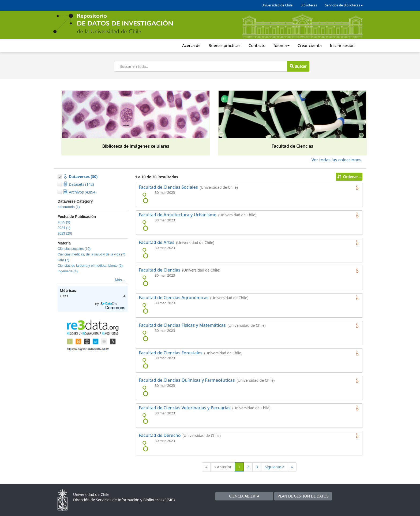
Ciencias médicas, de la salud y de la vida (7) (91, 254)
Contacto (257, 45)
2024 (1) (64, 228)
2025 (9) (64, 222)
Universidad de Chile (277, 5)
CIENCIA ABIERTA (244, 496)
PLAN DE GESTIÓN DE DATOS (303, 496)
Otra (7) (63, 260)
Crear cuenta (310, 45)
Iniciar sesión (342, 45)
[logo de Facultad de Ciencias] (145, 281)
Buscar (298, 66)
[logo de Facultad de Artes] (145, 253)
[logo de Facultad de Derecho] (145, 446)
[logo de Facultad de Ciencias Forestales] (145, 363)
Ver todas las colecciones (336, 160)
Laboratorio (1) (69, 207)
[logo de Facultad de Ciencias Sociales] (145, 198)
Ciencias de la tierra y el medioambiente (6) (90, 266)
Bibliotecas (309, 5)
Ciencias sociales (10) (74, 249)
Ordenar (349, 177)
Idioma (282, 45)
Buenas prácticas (225, 45)
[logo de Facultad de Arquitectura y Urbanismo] (145, 225)
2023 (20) (65, 233)
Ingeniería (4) (68, 271)
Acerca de (191, 45)
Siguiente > (274, 467)
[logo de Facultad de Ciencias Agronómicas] (145, 308)
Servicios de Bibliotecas (344, 5)
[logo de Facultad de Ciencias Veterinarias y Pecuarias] (145, 418)
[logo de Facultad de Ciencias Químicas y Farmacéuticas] (145, 391)
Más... (120, 280)
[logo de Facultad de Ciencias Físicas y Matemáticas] (145, 336)
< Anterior (223, 467)
